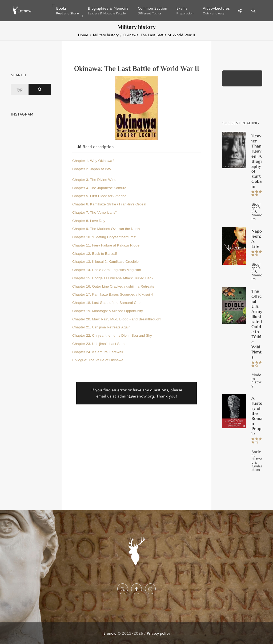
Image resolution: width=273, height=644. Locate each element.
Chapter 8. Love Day (89, 221)
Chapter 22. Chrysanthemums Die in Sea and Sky (112, 335)
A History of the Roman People (257, 416)
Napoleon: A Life (257, 239)
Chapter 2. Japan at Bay (92, 169)
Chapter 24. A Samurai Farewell (98, 352)
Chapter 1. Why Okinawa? (93, 161)
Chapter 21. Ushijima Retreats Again (101, 327)
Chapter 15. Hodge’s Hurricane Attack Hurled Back (113, 278)
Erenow (110, 633)
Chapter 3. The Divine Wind (94, 180)
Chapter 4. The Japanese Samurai (100, 188)
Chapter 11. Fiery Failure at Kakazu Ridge (106, 245)
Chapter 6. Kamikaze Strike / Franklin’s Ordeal (109, 204)
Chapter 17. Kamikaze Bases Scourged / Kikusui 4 (113, 294)
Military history (106, 35)
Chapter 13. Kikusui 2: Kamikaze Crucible (105, 262)
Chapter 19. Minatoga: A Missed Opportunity (108, 311)
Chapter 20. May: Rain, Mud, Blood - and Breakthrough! (117, 319)
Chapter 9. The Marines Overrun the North (106, 229)
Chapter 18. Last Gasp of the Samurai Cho (106, 303)
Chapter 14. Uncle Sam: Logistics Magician (107, 270)
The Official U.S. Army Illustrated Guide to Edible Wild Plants (257, 324)
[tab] (136, 147)
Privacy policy (158, 633)
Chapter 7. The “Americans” (94, 212)
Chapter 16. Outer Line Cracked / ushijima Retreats (113, 286)
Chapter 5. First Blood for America (99, 196)
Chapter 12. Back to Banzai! (95, 254)
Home (83, 35)
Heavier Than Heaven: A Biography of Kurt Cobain (257, 161)
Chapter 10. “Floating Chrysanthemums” (104, 237)
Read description (96, 147)
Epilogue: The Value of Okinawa (98, 360)
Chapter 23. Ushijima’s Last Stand (99, 344)
